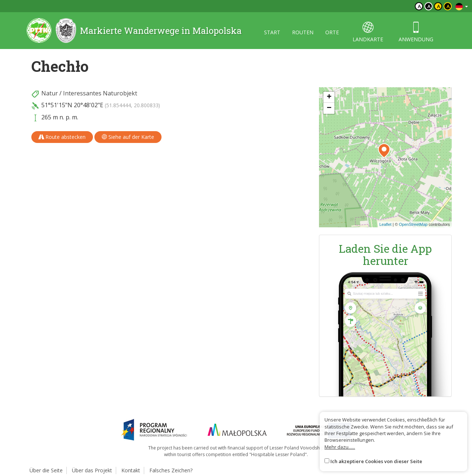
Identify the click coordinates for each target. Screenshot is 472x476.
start (272, 32)
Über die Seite (46, 470)
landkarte (368, 32)
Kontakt (131, 470)
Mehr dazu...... (340, 447)
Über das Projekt (92, 470)
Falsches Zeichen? (171, 470)
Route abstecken (62, 137)
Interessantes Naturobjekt (100, 93)
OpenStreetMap (413, 224)
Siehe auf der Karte (128, 137)
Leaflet (386, 224)
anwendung (416, 32)
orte (332, 32)
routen (303, 32)
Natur (50, 93)
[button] (384, 151)
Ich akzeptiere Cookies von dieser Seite (376, 461)
